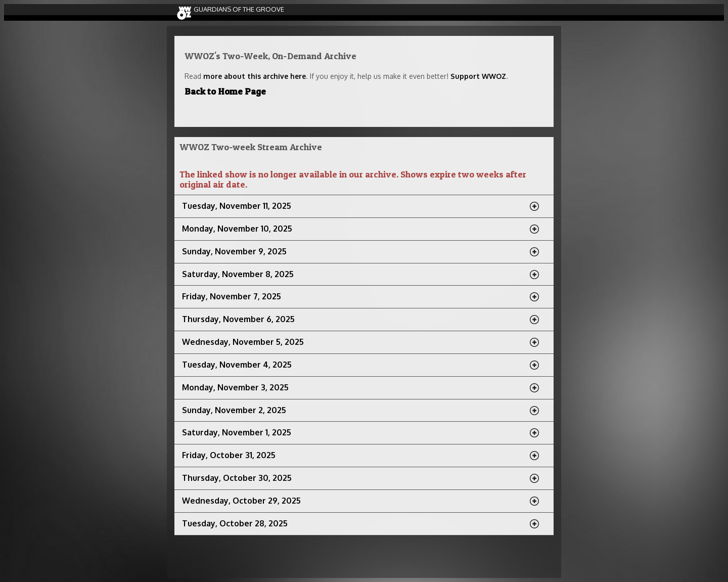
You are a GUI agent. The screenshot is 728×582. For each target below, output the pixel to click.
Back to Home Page (225, 91)
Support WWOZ (478, 76)
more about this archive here (255, 76)
